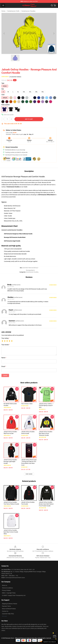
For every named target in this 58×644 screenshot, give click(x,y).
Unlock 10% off (55, 636)
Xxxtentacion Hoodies (28, 11)
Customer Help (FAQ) (8, 614)
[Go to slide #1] (6, 58)
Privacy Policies (6, 590)
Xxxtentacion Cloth (13, 11)
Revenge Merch (30, 270)
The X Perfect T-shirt (27, 404)
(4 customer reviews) (15, 77)
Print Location (6, 105)
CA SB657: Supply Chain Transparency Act (14, 595)
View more (29, 474)
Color (3, 95)
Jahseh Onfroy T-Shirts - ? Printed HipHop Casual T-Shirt (46, 405)
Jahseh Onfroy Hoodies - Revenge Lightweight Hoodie (11, 462)
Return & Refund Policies (9, 609)
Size (3, 89)
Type (3, 83)
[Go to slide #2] (15, 58)
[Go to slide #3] (25, 58)
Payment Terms (6, 606)
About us (5, 585)
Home (3, 11)
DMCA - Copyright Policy (9, 593)
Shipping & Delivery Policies (10, 604)
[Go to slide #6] (53, 58)
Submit (5, 375)
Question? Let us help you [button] (50, 642)
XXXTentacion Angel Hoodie (12, 241)
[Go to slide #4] (34, 58)
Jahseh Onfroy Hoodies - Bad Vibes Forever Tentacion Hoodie (46, 433)
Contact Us (5, 611)
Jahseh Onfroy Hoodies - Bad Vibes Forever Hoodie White (11, 532)
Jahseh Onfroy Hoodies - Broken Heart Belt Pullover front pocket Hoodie (46, 504)
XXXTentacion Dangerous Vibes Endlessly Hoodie (18, 234)
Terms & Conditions (7, 588)
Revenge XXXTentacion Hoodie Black (15, 237)
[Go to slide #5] (43, 58)
